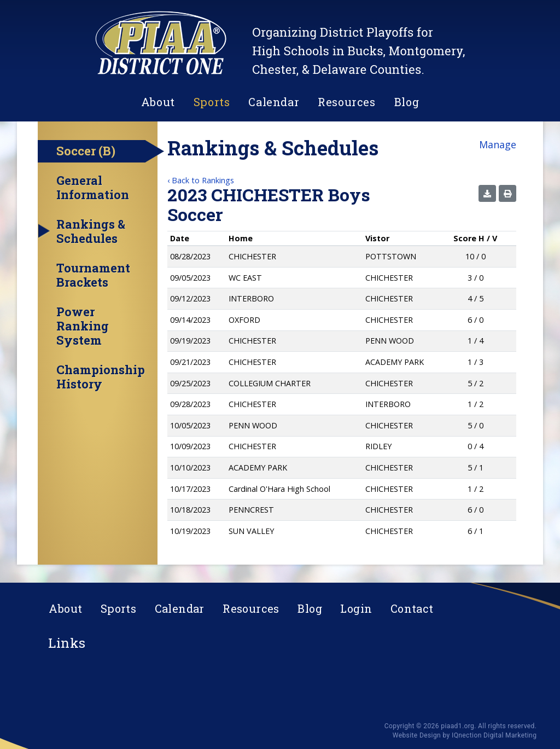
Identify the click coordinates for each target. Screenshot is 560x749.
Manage (498, 144)
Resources (346, 102)
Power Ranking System (83, 326)
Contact (412, 608)
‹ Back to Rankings (201, 180)
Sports (212, 102)
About (158, 102)
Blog (407, 102)
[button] (487, 193)
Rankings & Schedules (91, 231)
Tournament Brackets (93, 275)
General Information (93, 188)
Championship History (101, 377)
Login (356, 608)
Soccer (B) (86, 151)
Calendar (274, 102)
